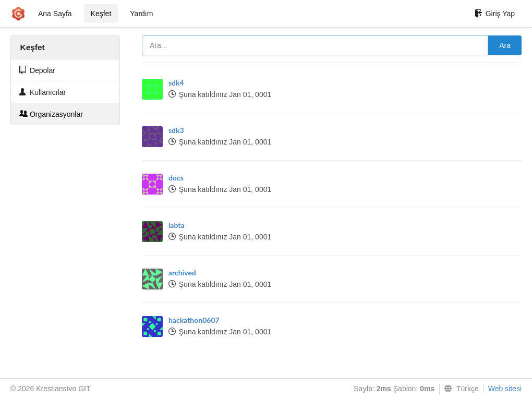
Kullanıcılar (43, 92)
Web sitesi (505, 389)
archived (182, 273)
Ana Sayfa (55, 14)
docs (176, 178)
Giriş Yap (495, 14)
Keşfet (101, 14)
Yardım (141, 14)
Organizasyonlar (51, 114)
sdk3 (176, 130)
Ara (505, 45)
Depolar (37, 70)
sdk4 (176, 83)
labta (177, 225)
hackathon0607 (194, 320)
